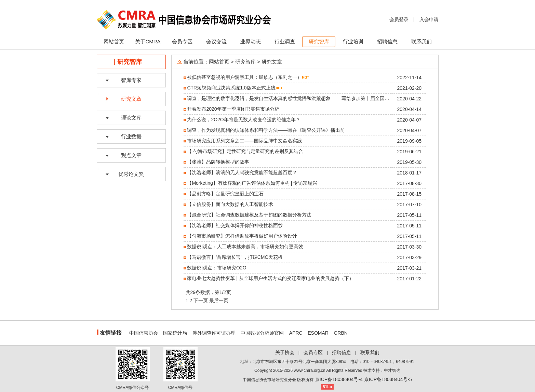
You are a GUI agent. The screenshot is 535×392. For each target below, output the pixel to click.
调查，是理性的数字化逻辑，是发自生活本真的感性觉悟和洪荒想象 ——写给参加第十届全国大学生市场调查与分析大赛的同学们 (324, 98)
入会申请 (429, 19)
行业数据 (131, 136)
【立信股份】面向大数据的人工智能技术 (230, 204)
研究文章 (131, 99)
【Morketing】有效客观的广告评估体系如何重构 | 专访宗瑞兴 (252, 183)
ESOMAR (318, 333)
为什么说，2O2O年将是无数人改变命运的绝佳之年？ (244, 120)
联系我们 (422, 41)
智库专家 (131, 80)
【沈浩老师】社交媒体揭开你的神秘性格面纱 (235, 225)
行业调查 (285, 41)
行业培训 (353, 41)
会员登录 (399, 19)
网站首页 (114, 41)
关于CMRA (148, 41)
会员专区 (182, 41)
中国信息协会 (144, 333)
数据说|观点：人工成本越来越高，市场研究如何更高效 (245, 247)
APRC (296, 333)
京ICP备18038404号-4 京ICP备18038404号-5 (363, 379)
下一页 (201, 300)
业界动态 (251, 41)
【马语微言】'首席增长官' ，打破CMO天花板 (235, 257)
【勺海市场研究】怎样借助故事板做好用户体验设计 (242, 236)
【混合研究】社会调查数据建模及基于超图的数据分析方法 (249, 215)
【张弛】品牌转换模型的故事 (218, 162)
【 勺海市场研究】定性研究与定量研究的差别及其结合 (245, 151)
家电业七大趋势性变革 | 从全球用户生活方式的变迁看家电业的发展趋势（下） (270, 278)
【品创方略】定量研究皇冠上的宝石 (225, 194)
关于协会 (285, 352)
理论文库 (131, 118)
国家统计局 (175, 333)
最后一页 (219, 300)
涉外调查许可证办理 (214, 333)
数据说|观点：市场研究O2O (217, 268)
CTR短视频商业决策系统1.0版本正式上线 (231, 88)
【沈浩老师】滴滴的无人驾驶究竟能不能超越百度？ (242, 172)
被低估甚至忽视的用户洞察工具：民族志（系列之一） (244, 77)
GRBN (340, 333)
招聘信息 (387, 41)
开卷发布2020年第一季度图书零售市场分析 (233, 109)
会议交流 (216, 41)
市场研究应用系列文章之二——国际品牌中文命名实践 (244, 141)
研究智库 (319, 41)
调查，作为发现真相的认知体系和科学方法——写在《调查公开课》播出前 (266, 130)
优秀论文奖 (131, 174)
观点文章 (131, 155)
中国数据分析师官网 (262, 333)
